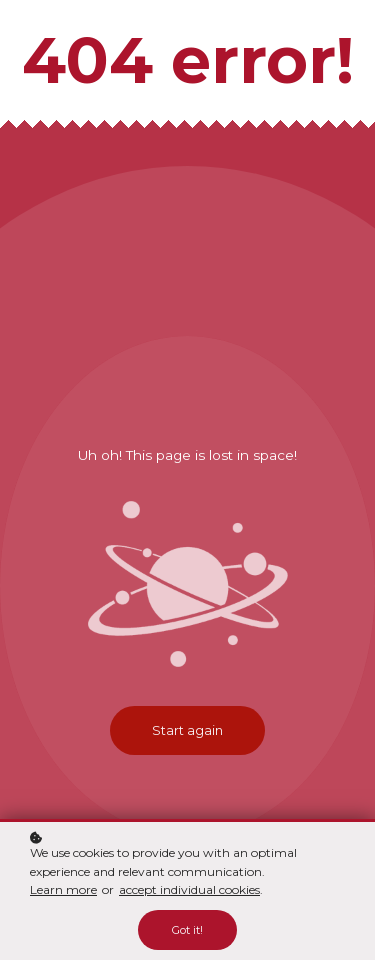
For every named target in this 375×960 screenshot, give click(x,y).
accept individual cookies (189, 889)
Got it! (187, 930)
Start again (187, 730)
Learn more (63, 889)
